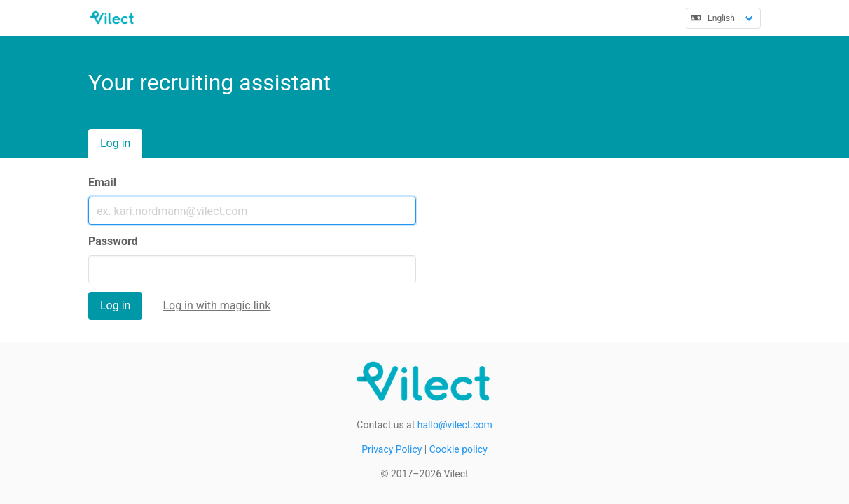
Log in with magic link (216, 306)
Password (113, 241)
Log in (115, 143)
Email (102, 182)
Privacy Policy (392, 449)
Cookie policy (458, 449)
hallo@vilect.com (455, 425)
